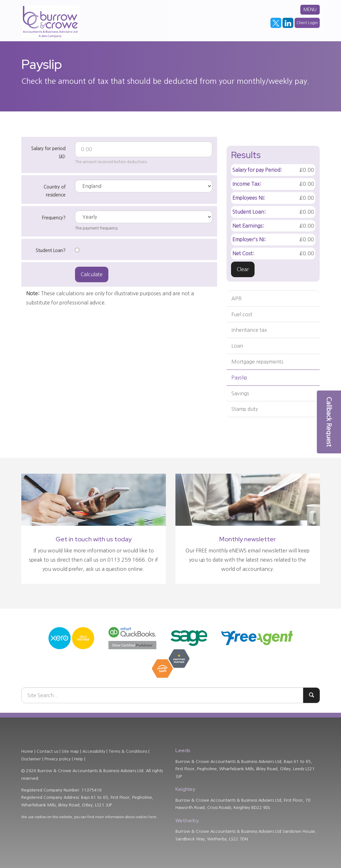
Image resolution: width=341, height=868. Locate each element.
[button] (329, 422)
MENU (310, 10)
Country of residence (55, 191)
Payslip (239, 377)
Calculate (92, 274)
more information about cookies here (126, 817)
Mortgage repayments (257, 362)
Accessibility (94, 751)
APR (236, 298)
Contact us (47, 751)
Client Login (307, 23)
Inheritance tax (249, 330)
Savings (240, 393)
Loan (237, 346)
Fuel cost (242, 314)
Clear (243, 269)
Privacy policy (58, 759)
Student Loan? (51, 250)
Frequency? (54, 218)
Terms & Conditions (128, 751)
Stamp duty (245, 409)
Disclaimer (31, 759)
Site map (70, 751)
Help (78, 759)
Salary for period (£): (48, 153)
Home (27, 751)
